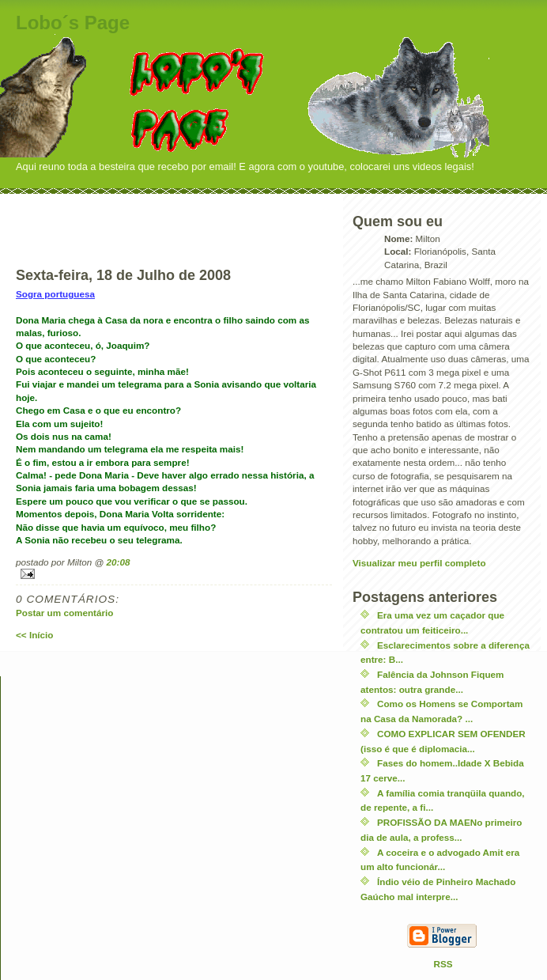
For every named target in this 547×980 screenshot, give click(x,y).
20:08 (119, 562)
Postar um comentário (64, 613)
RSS (443, 964)
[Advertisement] (174, 218)
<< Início (34, 635)
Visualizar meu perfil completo (419, 563)
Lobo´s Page (73, 23)
